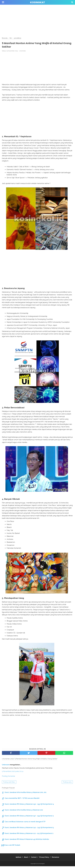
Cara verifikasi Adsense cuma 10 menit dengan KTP (25, 823)
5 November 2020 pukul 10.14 (13, 773)
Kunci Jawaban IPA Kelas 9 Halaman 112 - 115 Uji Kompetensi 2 (29, 835)
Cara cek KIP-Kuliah (12, 847)
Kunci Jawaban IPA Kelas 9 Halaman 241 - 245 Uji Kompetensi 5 (29, 829)
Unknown (6, 766)
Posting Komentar (8, 778)
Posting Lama (67, 784)
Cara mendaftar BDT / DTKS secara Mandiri (22, 800)
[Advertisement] (37, 21)
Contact (34, 859)
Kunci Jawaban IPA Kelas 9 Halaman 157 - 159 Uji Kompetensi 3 (29, 818)
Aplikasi (16, 859)
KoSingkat (37, 2)
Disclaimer (58, 859)
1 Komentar (22, 52)
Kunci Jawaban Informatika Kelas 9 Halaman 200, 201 (26, 794)
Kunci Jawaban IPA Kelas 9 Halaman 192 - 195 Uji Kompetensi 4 (29, 806)
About (25, 859)
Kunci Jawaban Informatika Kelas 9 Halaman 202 (24, 812)
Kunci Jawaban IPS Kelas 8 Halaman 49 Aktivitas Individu (27, 841)
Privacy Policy (46, 859)
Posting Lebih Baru (9, 784)
